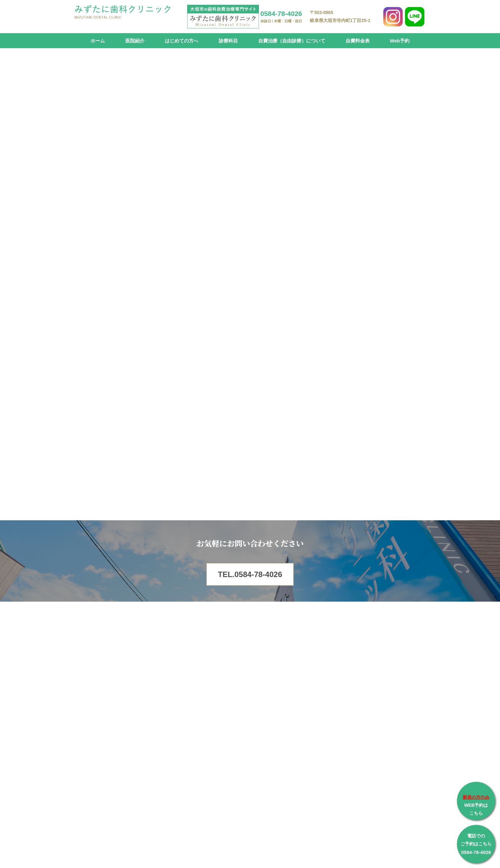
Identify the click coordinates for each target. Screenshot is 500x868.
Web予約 (400, 41)
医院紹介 (135, 41)
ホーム (98, 41)
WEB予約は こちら (476, 805)
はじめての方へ (182, 41)
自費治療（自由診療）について (292, 41)
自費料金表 (358, 41)
